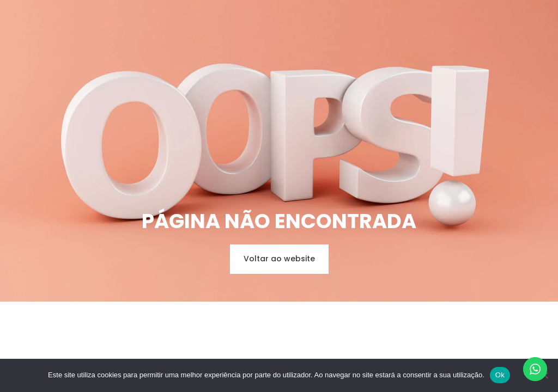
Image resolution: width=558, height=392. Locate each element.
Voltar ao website (279, 259)
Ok (500, 375)
